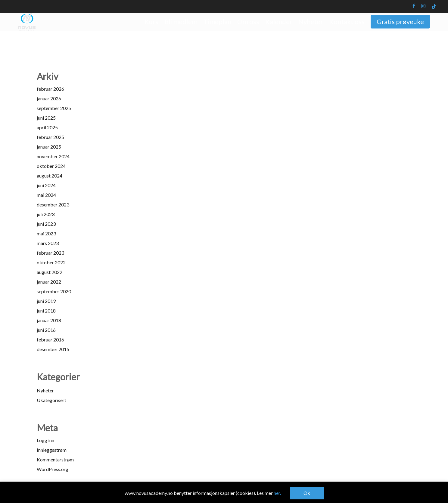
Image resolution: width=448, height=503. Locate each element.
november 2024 (53, 156)
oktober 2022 (51, 262)
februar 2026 (50, 89)
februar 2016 (50, 340)
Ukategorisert (51, 400)
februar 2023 (50, 253)
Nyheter (45, 390)
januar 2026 (49, 98)
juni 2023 (46, 224)
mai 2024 (46, 195)
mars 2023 (48, 243)
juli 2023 (46, 214)
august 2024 (50, 176)
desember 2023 (53, 204)
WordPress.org (53, 469)
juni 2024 (46, 185)
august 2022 (50, 272)
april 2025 (47, 127)
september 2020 (54, 291)
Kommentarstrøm (55, 459)
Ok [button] (307, 493)
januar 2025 (49, 147)
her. (277, 493)
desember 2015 (53, 349)
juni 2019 (46, 301)
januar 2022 (49, 282)
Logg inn (45, 440)
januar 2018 (49, 320)
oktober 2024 (51, 166)
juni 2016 (46, 330)
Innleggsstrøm (52, 450)
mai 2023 (46, 233)
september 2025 (54, 108)
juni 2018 (46, 311)
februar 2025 (50, 137)
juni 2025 (46, 118)
